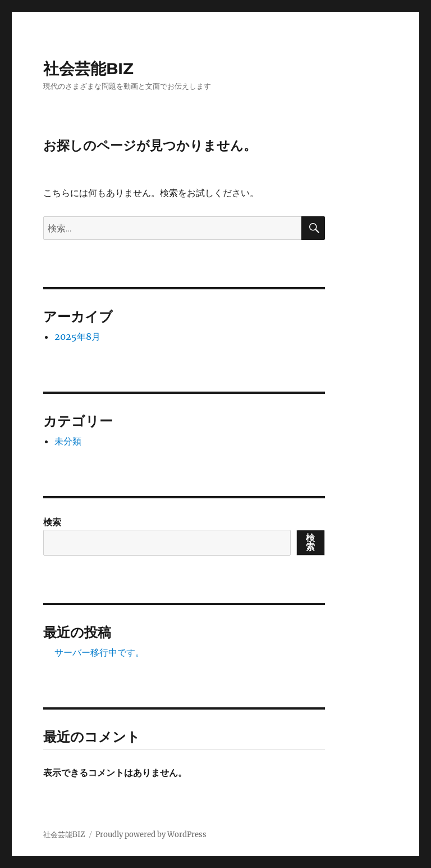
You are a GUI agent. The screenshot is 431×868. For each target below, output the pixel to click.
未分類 (68, 441)
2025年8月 (77, 337)
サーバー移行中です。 (99, 652)
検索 (52, 522)
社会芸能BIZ (88, 69)
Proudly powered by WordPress (151, 835)
